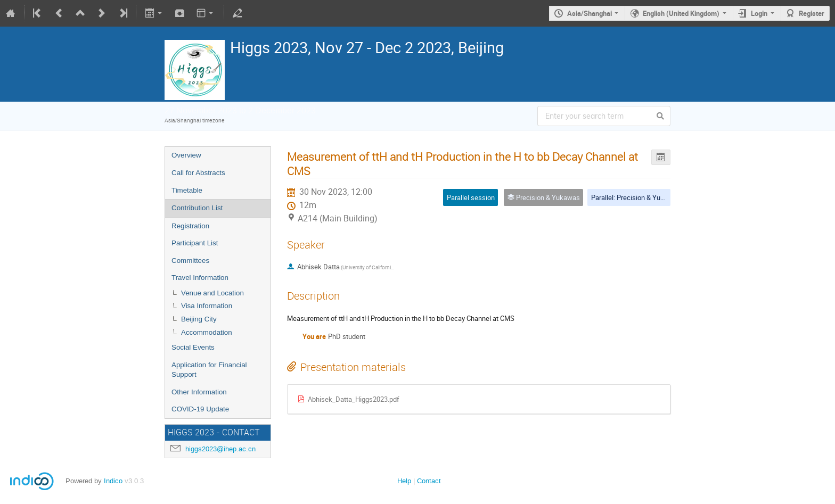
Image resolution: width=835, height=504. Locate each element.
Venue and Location (212, 293)
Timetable (187, 190)
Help (404, 481)
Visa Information (207, 306)
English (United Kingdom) (681, 13)
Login (759, 13)
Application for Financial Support (209, 370)
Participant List (195, 243)
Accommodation (207, 332)
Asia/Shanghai (590, 13)
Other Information (199, 392)
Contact (429, 481)
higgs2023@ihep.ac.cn (220, 449)
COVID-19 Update (200, 409)
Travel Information (200, 278)
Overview (186, 155)
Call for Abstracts (198, 173)
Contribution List (197, 208)
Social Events (193, 347)
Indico (113, 481)
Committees (190, 261)
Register (812, 13)
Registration (190, 226)
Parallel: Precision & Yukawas (636, 197)
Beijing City (199, 319)
